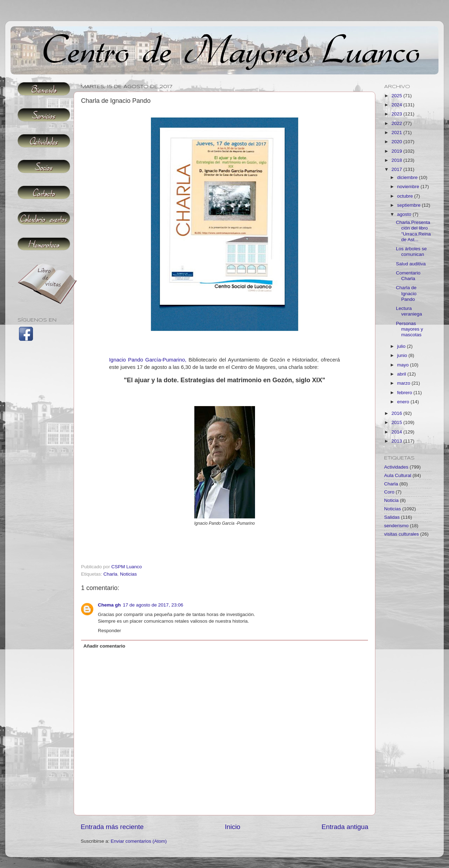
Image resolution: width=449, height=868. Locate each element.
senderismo (396, 526)
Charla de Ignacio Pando (406, 293)
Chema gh (109, 605)
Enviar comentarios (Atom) (139, 841)
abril (402, 374)
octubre (406, 196)
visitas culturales (401, 534)
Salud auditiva (411, 264)
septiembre (410, 205)
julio (402, 346)
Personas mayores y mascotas (410, 329)
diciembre (408, 177)
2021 (397, 132)
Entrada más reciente (112, 827)
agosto (405, 214)
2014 (397, 432)
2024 (397, 105)
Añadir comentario (104, 646)
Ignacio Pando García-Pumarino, (148, 360)
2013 (397, 441)
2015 (397, 422)
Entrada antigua (345, 827)
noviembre (409, 187)
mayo (404, 365)
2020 (397, 142)
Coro (389, 492)
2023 (397, 114)
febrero (405, 393)
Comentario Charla (408, 276)
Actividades (396, 467)
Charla (110, 574)
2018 (397, 160)
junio (403, 355)
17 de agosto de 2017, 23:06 (153, 605)
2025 (397, 96)
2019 (397, 151)
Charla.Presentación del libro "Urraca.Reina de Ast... (413, 231)
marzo (404, 383)
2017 (397, 169)
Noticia (391, 500)
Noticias (128, 574)
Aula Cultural (398, 475)
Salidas (392, 517)
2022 (397, 123)
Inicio (233, 827)
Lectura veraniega (409, 311)
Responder (109, 631)
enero (404, 402)
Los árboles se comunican (411, 251)
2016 (397, 413)
